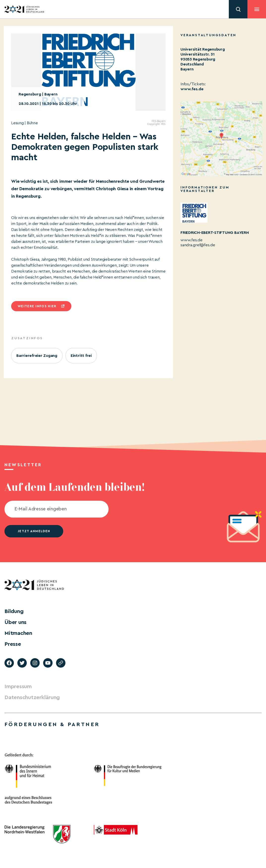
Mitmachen (18, 633)
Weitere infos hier (37, 306)
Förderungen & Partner (52, 724)
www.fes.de (192, 89)
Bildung (14, 611)
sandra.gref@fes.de (198, 245)
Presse (13, 644)
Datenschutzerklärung (32, 697)
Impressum (18, 686)
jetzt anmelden (34, 531)
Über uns (15, 622)
